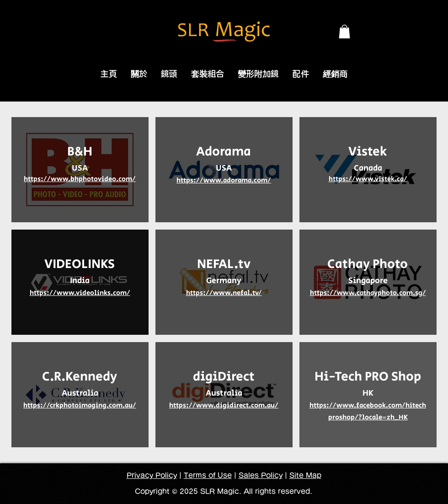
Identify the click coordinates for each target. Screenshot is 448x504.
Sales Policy (261, 475)
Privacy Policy (152, 475)
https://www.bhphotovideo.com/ (80, 179)
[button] (344, 32)
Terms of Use (208, 475)
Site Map (305, 475)
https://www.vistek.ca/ (368, 179)
